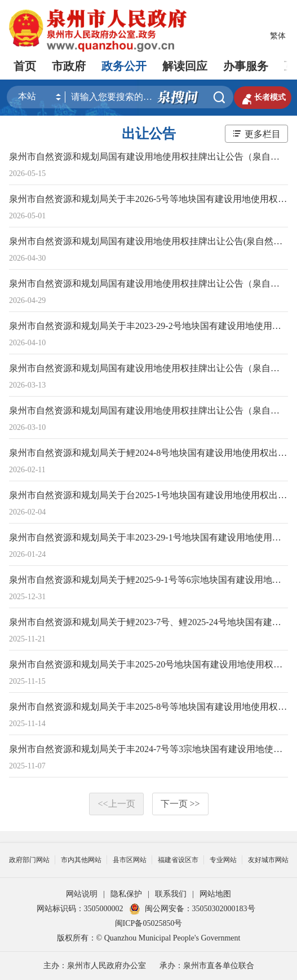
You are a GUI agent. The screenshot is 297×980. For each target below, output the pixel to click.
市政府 (69, 66)
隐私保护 (126, 894)
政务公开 (124, 66)
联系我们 (171, 894)
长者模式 (263, 98)
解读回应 (185, 66)
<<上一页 (116, 804)
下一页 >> (180, 804)
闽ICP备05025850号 (149, 923)
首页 (25, 66)
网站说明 (82, 894)
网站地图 (215, 894)
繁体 (278, 36)
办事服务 (246, 66)
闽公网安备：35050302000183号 (192, 909)
